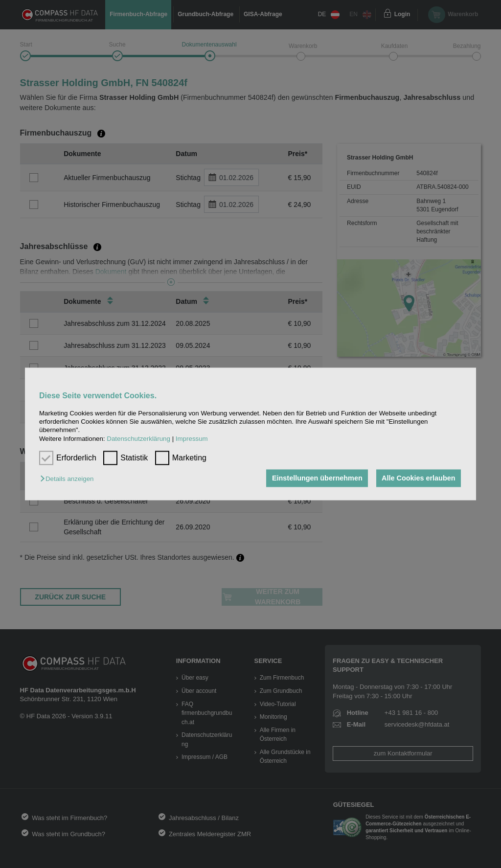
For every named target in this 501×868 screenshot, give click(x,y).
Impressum (192, 439)
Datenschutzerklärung (138, 439)
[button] (69, 479)
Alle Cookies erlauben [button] (418, 478)
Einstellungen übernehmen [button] (317, 478)
